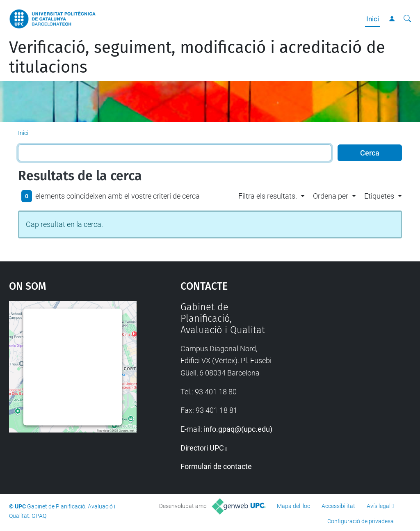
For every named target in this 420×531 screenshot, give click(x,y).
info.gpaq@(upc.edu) (238, 429)
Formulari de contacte (216, 466)
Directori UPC (202, 448)
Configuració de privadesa (361, 521)
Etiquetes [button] (379, 196)
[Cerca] (407, 19)
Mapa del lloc (293, 506)
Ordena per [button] (331, 196)
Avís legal (379, 506)
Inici (373, 19)
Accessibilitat (338, 506)
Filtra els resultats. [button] (268, 196)
